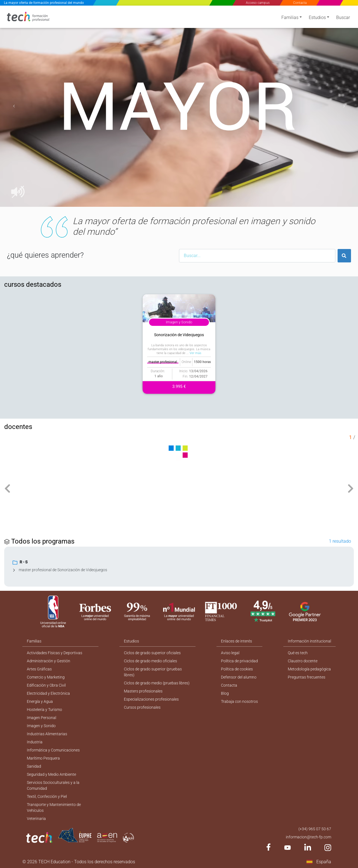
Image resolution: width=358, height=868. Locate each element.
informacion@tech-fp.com (308, 837)
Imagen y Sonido (41, 726)
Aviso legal (230, 653)
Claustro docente (303, 661)
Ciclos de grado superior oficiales (152, 653)
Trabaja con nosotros (239, 701)
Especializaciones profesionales (151, 699)
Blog (225, 693)
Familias (290, 17)
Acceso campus (258, 3)
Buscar (343, 17)
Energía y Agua (40, 701)
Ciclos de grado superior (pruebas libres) (153, 672)
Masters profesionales (143, 691)
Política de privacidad (239, 661)
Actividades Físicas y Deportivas (55, 653)
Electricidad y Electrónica (48, 693)
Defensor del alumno (239, 677)
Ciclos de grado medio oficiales (150, 661)
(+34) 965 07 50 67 (315, 829)
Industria (35, 742)
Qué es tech (298, 653)
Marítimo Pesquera (43, 758)
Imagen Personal (42, 718)
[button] (14, 106)
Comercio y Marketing (46, 677)
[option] (179, 106)
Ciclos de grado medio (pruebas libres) (157, 683)
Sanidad (34, 766)
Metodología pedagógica (309, 669)
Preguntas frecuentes (307, 677)
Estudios (317, 17)
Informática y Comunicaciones (53, 750)
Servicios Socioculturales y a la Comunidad (53, 785)
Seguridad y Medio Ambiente (51, 774)
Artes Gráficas (39, 669)
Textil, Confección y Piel (47, 796)
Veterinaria (36, 819)
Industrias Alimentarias (47, 734)
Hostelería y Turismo (44, 710)
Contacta (300, 3)
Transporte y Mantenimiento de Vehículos (54, 807)
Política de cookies (237, 669)
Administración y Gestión (49, 661)
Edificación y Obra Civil (46, 685)
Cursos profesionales (142, 707)
